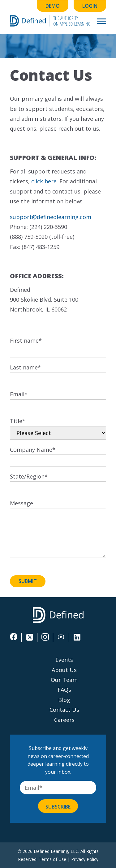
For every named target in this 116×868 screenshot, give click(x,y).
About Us (64, 670)
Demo (53, 6)
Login (90, 6)
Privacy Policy (85, 859)
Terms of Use (52, 859)
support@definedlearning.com (51, 217)
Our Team (64, 680)
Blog (64, 700)
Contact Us (64, 710)
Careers (64, 720)
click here (44, 181)
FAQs (64, 690)
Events (64, 660)
